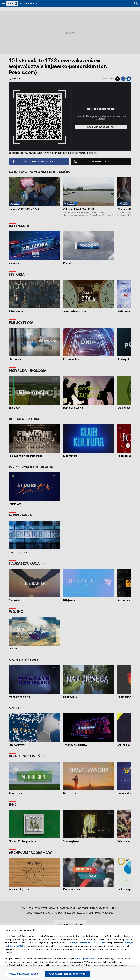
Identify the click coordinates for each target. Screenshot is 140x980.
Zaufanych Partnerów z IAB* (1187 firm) (87, 943)
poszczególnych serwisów (87, 958)
